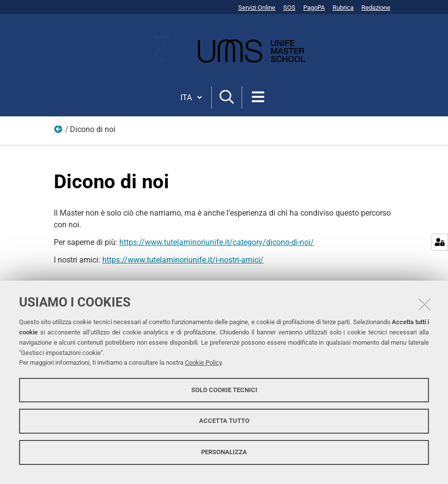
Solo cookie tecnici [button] (224, 390)
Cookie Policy (203, 363)
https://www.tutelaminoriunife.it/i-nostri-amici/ (183, 260)
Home (59, 132)
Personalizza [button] (224, 452)
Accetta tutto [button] (224, 421)
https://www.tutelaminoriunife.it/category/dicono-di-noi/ (217, 242)
